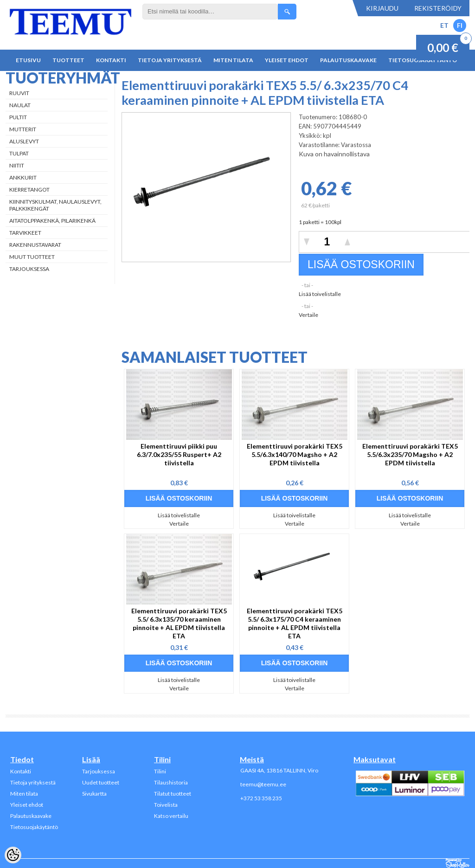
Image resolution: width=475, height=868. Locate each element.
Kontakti (111, 60)
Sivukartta (94, 794)
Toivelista (166, 805)
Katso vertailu (171, 816)
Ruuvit (19, 93)
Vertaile (308, 315)
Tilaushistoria (171, 782)
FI (460, 25)
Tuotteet (68, 60)
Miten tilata (233, 60)
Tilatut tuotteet (173, 794)
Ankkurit (23, 177)
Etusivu (28, 60)
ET (444, 25)
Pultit (18, 117)
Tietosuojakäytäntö (34, 827)
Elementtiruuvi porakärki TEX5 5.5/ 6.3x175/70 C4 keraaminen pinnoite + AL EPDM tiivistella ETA (295, 623)
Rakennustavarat (35, 245)
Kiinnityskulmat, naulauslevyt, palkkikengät (55, 205)
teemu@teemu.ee (263, 784)
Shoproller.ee (458, 863)
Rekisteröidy (438, 8)
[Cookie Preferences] (13, 855)
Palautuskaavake (348, 60)
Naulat (20, 105)
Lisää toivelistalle (320, 294)
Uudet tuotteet (101, 782)
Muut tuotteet (32, 257)
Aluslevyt (24, 141)
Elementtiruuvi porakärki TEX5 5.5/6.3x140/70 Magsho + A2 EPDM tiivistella (295, 454)
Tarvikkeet (25, 233)
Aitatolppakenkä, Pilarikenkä (52, 221)
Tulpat (19, 153)
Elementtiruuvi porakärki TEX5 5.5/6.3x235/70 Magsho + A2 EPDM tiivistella (410, 454)
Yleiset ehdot (287, 60)
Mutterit (23, 129)
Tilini (160, 771)
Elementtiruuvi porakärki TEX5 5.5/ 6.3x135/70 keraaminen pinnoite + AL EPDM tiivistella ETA (179, 623)
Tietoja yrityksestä (170, 60)
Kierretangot (29, 190)
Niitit (17, 165)
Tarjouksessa (29, 269)
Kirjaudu (382, 8)
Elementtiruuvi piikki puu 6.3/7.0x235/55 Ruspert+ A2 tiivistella (179, 454)
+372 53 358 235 (261, 798)
